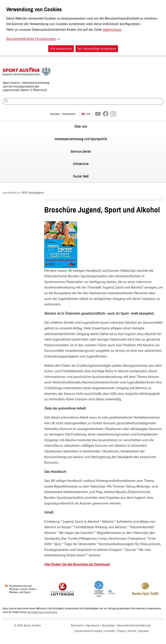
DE (83, 114)
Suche (132, 631)
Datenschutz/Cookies (89, 631)
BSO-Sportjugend (33, 193)
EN (89, 114)
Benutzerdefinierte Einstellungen (31, 39)
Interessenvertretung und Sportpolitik (81, 139)
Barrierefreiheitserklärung (134, 626)
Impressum (92, 626)
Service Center (81, 152)
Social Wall (81, 176)
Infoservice (81, 164)
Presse (122, 631)
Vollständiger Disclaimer (42, 612)
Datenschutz (112, 30)
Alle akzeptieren (61, 49)
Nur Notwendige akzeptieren (97, 49)
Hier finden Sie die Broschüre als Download (77, 564)
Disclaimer (109, 626)
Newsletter (69, 114)
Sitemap (144, 631)
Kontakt (55, 114)
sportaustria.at (11, 193)
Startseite (77, 626)
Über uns (81, 127)
